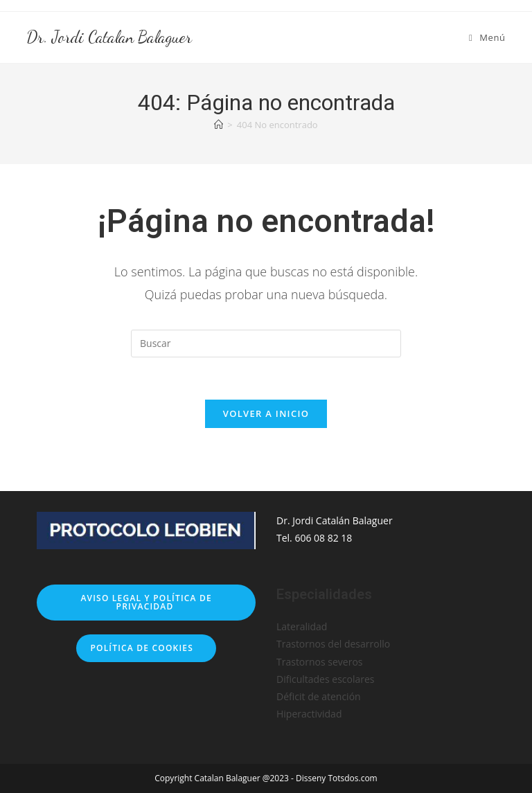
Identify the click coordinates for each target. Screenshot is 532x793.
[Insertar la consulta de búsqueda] (266, 344)
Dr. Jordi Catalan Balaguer (109, 37)
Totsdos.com (352, 778)
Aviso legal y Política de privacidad (146, 602)
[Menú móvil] (487, 37)
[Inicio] (219, 125)
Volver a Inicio (266, 413)
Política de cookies (146, 648)
